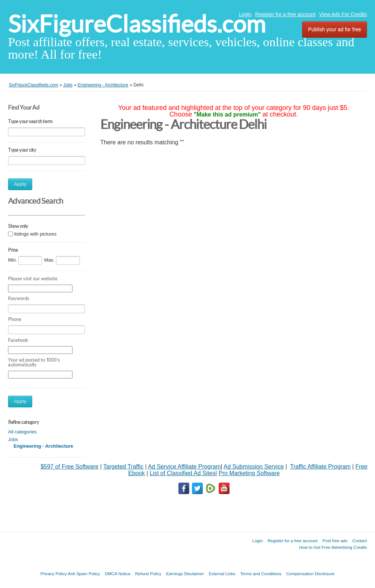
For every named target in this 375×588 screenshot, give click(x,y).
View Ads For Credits (343, 14)
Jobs (13, 439)
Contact (360, 541)
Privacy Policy (53, 574)
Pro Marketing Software (249, 473)
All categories (22, 432)
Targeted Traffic (123, 467)
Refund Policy (148, 574)
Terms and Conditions (261, 574)
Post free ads (335, 541)
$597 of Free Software (70, 467)
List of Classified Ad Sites (182, 473)
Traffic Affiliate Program (320, 467)
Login (245, 14)
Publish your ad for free (335, 29)
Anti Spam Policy (84, 574)
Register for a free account (285, 14)
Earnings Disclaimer (185, 574)
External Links (222, 574)
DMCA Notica (118, 574)
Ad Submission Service (254, 467)
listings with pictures (36, 234)
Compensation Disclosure (310, 574)
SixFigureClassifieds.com (137, 24)
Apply (20, 184)
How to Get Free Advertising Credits (333, 547)
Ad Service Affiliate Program (184, 467)
